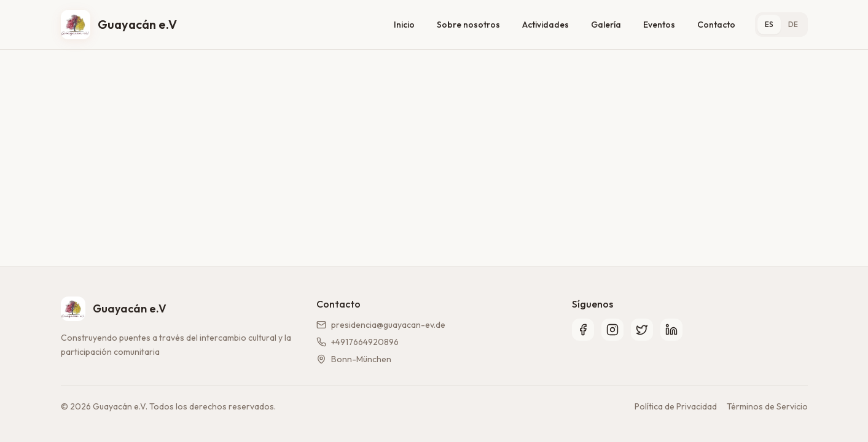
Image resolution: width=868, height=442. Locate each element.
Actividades (545, 25)
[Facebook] (583, 330)
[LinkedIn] (671, 330)
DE (793, 24)
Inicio (404, 25)
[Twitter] (642, 330)
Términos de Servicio (767, 406)
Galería (606, 25)
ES (769, 24)
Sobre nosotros (468, 25)
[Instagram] (612, 330)
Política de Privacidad (676, 406)
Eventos (659, 25)
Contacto (716, 25)
